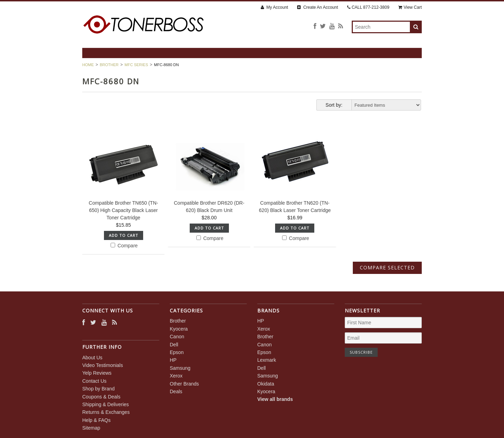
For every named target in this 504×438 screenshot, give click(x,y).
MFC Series (136, 65)
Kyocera (179, 329)
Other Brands (184, 384)
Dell (174, 345)
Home (88, 65)
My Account (274, 7)
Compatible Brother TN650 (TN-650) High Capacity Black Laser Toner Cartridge (124, 210)
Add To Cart (124, 235)
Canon (177, 337)
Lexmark (267, 360)
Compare (124, 246)
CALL (368, 7)
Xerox (176, 376)
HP (173, 360)
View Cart (410, 7)
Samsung (180, 368)
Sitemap (91, 428)
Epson (177, 352)
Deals (176, 391)
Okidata (266, 384)
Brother (109, 65)
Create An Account (318, 7)
